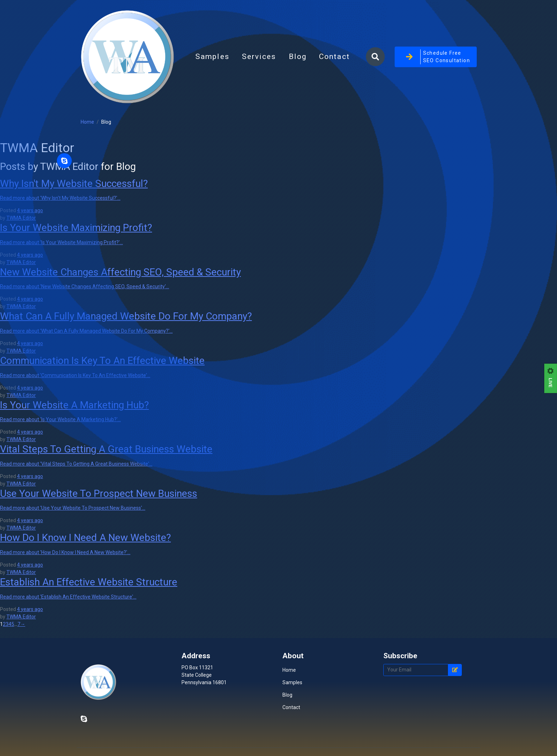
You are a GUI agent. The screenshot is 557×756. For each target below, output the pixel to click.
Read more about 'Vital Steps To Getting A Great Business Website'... (76, 464)
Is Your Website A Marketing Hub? (74, 405)
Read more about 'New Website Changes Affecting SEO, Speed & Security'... (85, 286)
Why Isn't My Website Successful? (74, 184)
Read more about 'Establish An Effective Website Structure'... (68, 597)
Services (259, 57)
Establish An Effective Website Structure (89, 582)
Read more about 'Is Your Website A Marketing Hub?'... (60, 419)
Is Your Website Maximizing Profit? (76, 228)
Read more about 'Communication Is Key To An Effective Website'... (75, 375)
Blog (301, 59)
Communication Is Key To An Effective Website (102, 361)
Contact (334, 57)
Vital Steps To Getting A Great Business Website (106, 449)
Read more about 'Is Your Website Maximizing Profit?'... (61, 242)
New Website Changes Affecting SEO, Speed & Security (120, 272)
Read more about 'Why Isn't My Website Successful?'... (60, 198)
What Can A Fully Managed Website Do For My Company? (126, 316)
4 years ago (30, 210)
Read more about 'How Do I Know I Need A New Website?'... (65, 552)
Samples (212, 57)
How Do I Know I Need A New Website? (85, 538)
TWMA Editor (21, 218)
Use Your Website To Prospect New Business (99, 494)
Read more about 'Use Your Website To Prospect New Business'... (73, 508)
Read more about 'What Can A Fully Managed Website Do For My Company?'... (86, 331)
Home (87, 122)
